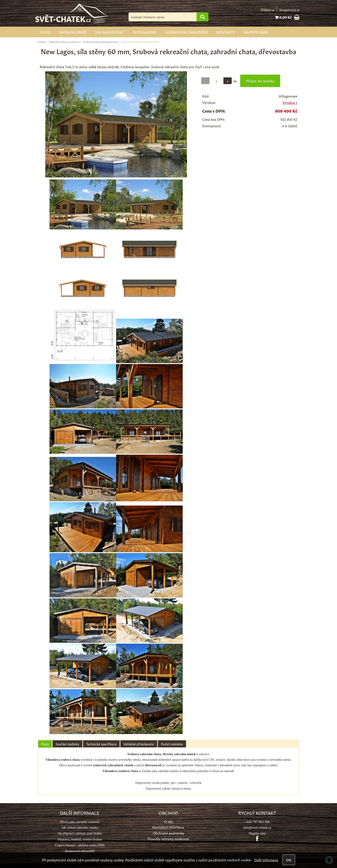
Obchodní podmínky (168, 833)
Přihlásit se (268, 10)
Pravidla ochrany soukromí (168, 839)
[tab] (45, 744)
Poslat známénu (172, 744)
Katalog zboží (73, 32)
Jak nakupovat (109, 32)
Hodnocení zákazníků (186, 32)
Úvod (45, 32)
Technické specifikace (101, 744)
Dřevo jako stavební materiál (80, 822)
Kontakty (226, 32)
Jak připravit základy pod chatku (80, 833)
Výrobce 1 (290, 102)
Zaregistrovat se (289, 10)
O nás (168, 821)
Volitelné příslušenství (139, 744)
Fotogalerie (145, 32)
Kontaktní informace (168, 827)
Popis (45, 744)
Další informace (266, 860)
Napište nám (256, 32)
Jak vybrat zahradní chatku (80, 827)
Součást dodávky (67, 744)
